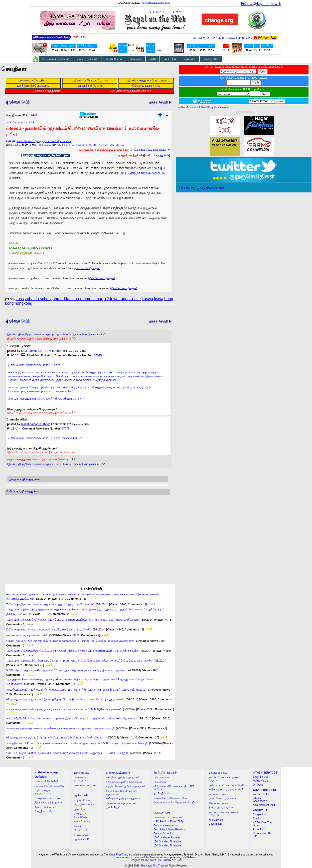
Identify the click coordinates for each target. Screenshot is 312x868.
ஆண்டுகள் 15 (82, 839)
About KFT (259, 829)
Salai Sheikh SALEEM (36, 351)
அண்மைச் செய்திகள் (47, 781)
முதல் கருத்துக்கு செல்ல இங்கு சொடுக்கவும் (39, 459)
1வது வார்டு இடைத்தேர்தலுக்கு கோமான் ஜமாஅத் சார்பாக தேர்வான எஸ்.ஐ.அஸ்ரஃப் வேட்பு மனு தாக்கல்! (79, 661)
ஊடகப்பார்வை (83, 821)
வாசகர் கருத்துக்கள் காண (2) (80, 145)
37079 (66, 428)
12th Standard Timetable (167, 842)
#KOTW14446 (88, 116)
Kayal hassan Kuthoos (36, 424)
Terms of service (159, 857)
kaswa (147, 299)
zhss (20, 299)
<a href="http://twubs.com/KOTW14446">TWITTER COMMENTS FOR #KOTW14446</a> (88, 535)
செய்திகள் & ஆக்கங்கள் (56, 59)
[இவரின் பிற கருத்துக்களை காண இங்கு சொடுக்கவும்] (41, 412)
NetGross (177, 860)
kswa (159, 299)
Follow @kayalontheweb (261, 4)
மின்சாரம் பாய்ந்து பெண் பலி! (27, 635)
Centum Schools (163, 834)
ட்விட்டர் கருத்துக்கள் (157, 155)
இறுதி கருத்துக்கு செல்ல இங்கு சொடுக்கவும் (39, 339)
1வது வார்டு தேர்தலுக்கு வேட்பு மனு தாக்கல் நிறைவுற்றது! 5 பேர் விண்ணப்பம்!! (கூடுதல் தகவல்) (72, 651)
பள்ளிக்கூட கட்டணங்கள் (168, 817)
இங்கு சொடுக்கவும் (217, 107)
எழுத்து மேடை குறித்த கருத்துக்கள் (126, 786)
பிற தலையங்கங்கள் (85, 785)
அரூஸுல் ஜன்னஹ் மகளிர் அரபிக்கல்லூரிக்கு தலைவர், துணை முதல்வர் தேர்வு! (60, 728)
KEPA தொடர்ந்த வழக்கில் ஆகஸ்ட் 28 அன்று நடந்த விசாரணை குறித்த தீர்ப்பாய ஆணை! (66, 670)
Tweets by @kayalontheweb (201, 187)
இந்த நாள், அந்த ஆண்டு (49, 802)
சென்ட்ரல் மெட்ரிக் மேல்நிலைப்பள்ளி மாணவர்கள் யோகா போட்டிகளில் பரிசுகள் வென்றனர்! (70, 641)
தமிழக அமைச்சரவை (221, 807)
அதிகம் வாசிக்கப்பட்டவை (50, 786)
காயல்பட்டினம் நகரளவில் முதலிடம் (140, 173)
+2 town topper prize (123, 299)
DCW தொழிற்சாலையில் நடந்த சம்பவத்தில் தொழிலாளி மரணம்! (50, 604)
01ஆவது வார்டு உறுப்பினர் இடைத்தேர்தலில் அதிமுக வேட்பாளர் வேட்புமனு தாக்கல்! (65, 699)
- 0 (152, 150)
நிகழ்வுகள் (136, 59)
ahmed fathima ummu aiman (78, 299)
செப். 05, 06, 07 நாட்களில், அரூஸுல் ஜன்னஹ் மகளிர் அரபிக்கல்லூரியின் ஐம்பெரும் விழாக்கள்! (71, 718)
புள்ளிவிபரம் (113, 807)
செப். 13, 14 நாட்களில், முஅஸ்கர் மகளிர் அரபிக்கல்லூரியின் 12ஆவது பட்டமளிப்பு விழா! (67, 753)
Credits (257, 819)
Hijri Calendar (216, 820)
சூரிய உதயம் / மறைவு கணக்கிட (227, 785)
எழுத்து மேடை (83, 800)
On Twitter (259, 785)
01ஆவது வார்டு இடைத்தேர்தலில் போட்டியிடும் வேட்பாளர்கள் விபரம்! (55, 737)
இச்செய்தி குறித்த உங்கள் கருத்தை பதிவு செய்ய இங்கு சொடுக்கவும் (53, 334)
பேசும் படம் (81, 830)
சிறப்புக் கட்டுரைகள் (85, 804)
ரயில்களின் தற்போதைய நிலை (171, 798)
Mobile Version (261, 781)
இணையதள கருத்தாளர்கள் (121, 803)
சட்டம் (78, 826)
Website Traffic (261, 794)
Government (215, 824)
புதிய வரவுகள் (162, 777)
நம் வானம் (170, 59)
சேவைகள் (190, 59)
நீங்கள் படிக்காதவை (46, 807)
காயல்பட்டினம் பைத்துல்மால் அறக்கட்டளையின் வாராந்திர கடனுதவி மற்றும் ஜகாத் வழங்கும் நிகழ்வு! (76, 690)
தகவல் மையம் (114, 59)
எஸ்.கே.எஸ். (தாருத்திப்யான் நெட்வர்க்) (44, 141)
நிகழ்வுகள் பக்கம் (218, 803)
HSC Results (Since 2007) (168, 822)
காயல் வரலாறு (82, 835)
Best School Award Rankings (170, 830)
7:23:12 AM (80, 37)
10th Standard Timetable (167, 846)
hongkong (24, 303)
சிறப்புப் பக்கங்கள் (87, 59)
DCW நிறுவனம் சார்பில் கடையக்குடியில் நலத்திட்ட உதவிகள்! (49, 629)
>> (46, 772)
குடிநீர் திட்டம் (161, 793)
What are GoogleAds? (260, 800)
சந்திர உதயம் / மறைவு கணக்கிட (227, 789)
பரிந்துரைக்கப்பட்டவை (48, 798)
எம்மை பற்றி (211, 59)
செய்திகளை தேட (45, 811)
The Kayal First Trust (115, 855)
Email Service (261, 777)
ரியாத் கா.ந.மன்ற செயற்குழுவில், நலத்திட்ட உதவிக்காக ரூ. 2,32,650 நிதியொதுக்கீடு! (64, 709)
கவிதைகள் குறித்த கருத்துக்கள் (123, 798)
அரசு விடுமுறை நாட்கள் (222, 798)
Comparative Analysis (166, 826)
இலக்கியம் (80, 809)
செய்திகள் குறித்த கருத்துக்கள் (123, 777)
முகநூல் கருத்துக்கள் (130, 155)
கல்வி (153, 59)
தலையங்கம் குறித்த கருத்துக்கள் (124, 782)
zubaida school (38, 299)
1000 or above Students (167, 838)
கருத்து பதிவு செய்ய (112, 145)
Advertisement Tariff (264, 805)
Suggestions (260, 815)
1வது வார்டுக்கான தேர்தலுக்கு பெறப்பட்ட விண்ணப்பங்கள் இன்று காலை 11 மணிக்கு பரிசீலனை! (73, 620)
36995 (98, 355)
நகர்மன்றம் (160, 782)
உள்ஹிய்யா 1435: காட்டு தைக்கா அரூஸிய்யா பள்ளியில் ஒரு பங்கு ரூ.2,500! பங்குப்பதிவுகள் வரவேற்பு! (77, 743)
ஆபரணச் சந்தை (218, 794)
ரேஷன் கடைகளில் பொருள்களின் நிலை (176, 802)
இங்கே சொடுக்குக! (87, 268)
